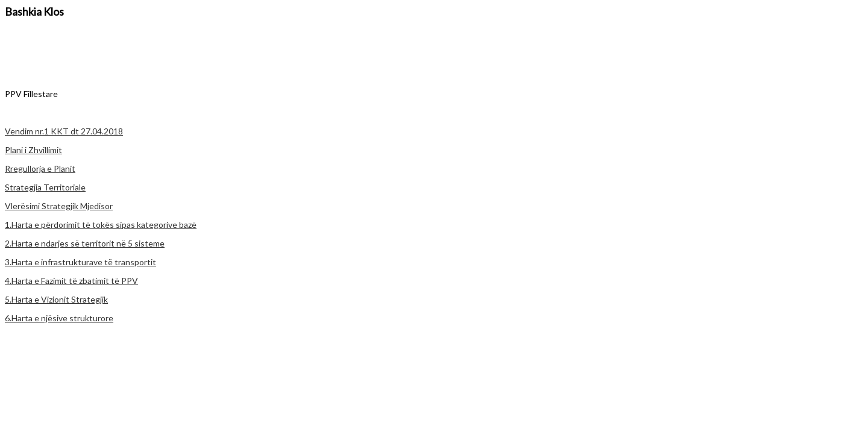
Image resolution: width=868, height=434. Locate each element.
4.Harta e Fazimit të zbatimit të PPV (71, 281)
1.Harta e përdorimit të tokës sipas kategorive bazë (101, 225)
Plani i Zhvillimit (33, 150)
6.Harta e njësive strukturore (59, 318)
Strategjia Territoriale (45, 187)
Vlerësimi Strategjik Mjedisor (59, 206)
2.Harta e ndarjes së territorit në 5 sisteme (85, 243)
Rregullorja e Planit (40, 168)
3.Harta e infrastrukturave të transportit (80, 262)
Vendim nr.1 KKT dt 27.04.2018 (64, 131)
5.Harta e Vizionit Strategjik (56, 299)
